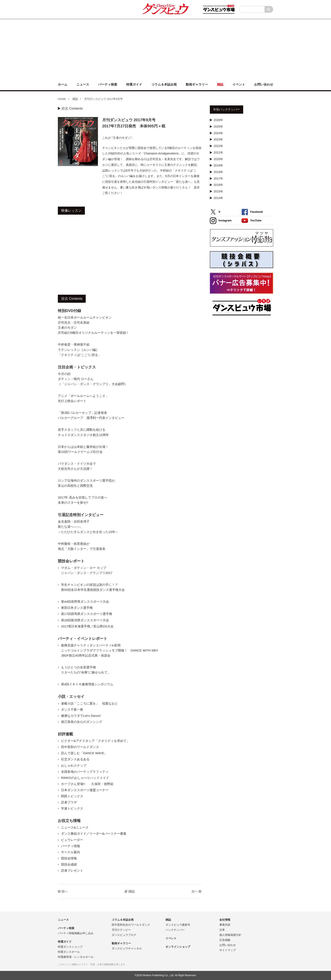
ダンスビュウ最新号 (178, 925)
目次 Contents (70, 108)
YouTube (252, 221)
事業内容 (225, 925)
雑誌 (75, 99)
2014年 (218, 198)
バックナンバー (175, 930)
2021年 (218, 153)
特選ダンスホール (69, 952)
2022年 (218, 146)
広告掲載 (225, 940)
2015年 (218, 191)
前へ (63, 891)
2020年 (218, 159)
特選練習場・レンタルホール (76, 957)
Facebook (252, 212)
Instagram (221, 221)
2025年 (218, 127)
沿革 (222, 930)
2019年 (218, 165)
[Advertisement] (165, 49)
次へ (196, 891)
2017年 (218, 179)
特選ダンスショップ (70, 947)
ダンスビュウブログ (124, 935)
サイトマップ (228, 950)
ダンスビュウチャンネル (127, 948)
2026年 (218, 120)
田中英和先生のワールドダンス (131, 925)
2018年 (218, 172)
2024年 (218, 133)
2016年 (218, 185)
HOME (62, 99)
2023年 (218, 139)
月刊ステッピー (121, 930)
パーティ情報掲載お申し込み (76, 933)
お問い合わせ (228, 945)
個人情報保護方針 (230, 935)
